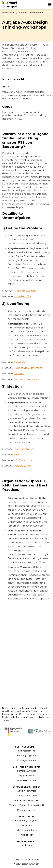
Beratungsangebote (27, 756)
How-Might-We (22, 296)
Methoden (27, 825)
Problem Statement (25, 291)
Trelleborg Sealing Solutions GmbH (27, 805)
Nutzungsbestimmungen (27, 864)
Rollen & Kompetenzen (27, 830)
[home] (10, 4)
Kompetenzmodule (27, 780)
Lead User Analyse (24, 449)
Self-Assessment (26, 751)
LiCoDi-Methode (23, 460)
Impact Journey (23, 466)
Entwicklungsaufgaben (26, 820)
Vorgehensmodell (27, 776)
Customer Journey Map (27, 379)
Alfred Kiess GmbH (27, 791)
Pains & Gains (21, 362)
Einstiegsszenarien (26, 760)
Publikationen (27, 835)
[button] (49, 5)
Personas (19, 374)
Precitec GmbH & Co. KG (27, 800)
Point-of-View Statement (28, 368)
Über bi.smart (27, 845)
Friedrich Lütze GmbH (27, 796)
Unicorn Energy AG (27, 810)
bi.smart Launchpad (27, 771)
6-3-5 (17, 455)
